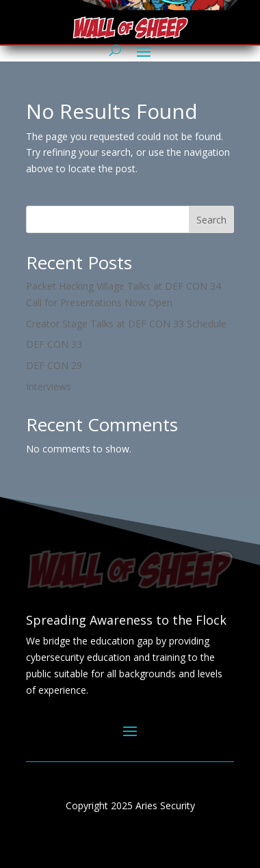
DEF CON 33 (54, 344)
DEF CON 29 (54, 365)
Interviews (49, 386)
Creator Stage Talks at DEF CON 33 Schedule (126, 324)
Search (211, 220)
